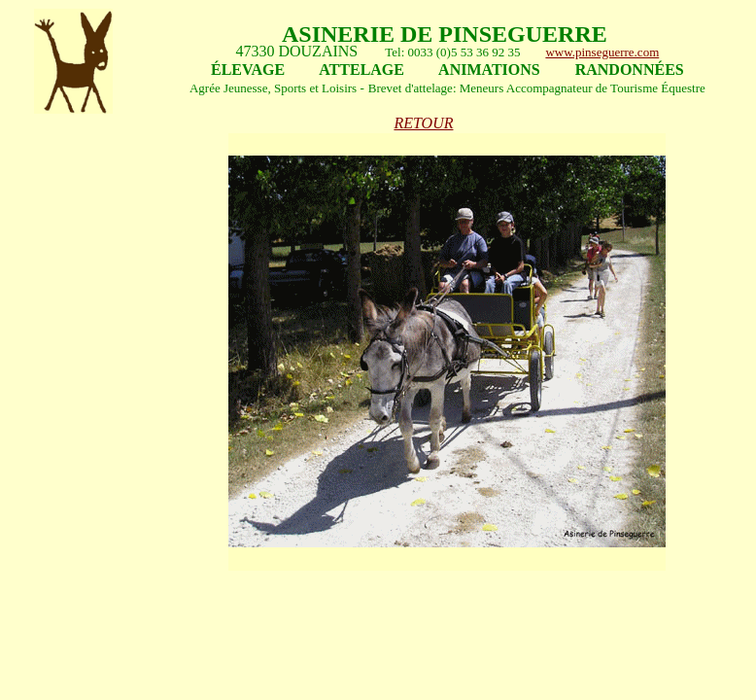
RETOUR (423, 123)
